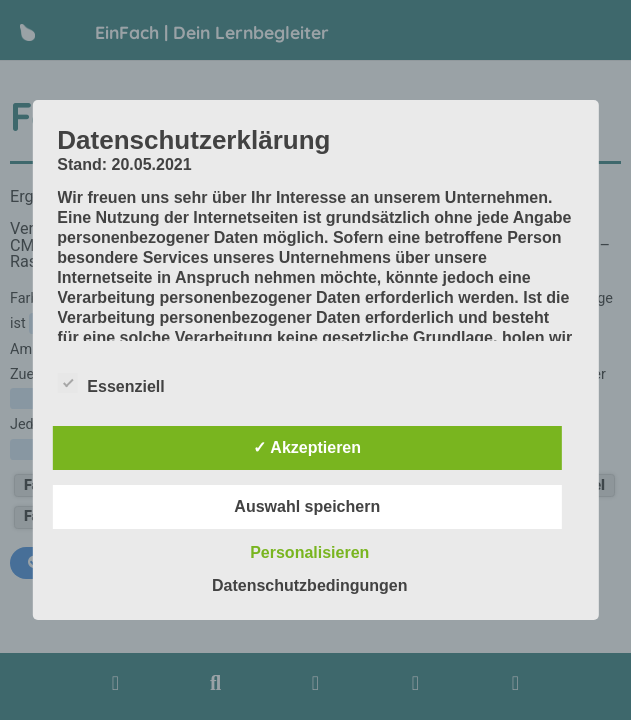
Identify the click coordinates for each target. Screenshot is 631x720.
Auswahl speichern (307, 506)
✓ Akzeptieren (307, 447)
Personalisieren (309, 552)
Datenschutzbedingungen (310, 585)
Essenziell (110, 383)
